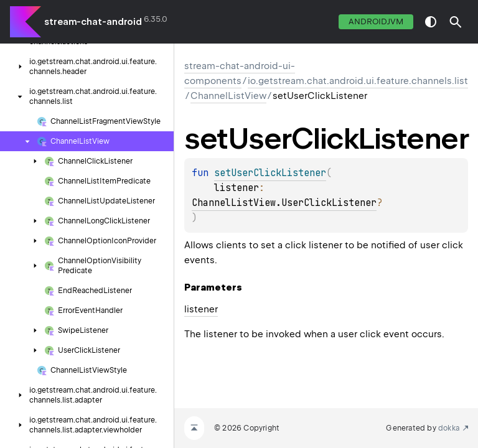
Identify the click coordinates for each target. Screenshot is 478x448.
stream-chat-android (93, 22)
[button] (456, 22)
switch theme (431, 22)
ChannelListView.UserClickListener (284, 203)
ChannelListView (228, 96)
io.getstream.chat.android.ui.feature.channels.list (358, 81)
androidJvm (376, 21)
